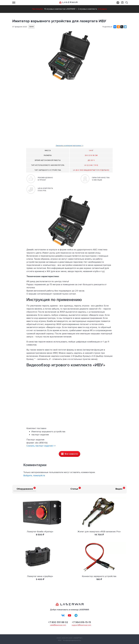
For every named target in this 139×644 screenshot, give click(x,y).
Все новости (69, 454)
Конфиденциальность (72, 640)
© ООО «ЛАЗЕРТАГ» (74, 638)
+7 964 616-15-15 (81, 622)
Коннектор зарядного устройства (99, 576)
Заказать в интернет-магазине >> (70, 146)
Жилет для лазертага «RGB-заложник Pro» (99, 532)
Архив (31, 27)
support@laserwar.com (81, 625)
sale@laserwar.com (58, 625)
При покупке (38, 9)
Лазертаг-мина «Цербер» (40, 576)
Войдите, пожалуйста (34, 475)
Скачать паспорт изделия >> (41, 446)
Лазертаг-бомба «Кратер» (40, 532)
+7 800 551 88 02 (58, 622)
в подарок (102, 9)
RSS (60, 640)
